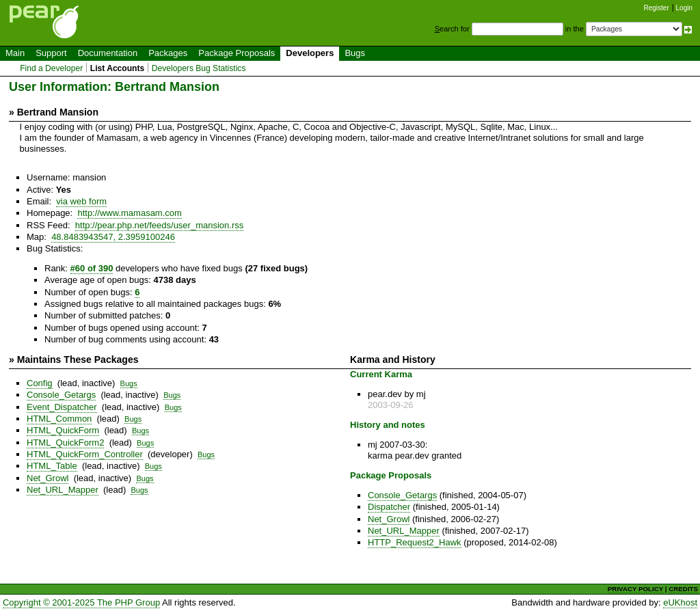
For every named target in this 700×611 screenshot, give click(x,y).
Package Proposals (237, 53)
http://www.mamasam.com (129, 213)
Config (40, 383)
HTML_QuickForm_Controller (85, 454)
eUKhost (680, 602)
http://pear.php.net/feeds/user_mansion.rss (159, 225)
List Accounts (117, 68)
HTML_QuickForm (63, 430)
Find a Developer (51, 68)
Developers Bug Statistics (199, 68)
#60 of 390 (92, 268)
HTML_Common (59, 419)
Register (657, 8)
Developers (310, 53)
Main (15, 53)
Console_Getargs (61, 395)
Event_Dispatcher (62, 407)
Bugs (355, 53)
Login (684, 8)
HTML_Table (52, 466)
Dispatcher (389, 507)
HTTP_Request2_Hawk (415, 542)
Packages (168, 53)
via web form (81, 201)
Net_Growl (48, 478)
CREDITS (683, 589)
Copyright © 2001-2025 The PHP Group (81, 602)
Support (51, 53)
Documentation (108, 53)
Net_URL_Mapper (63, 490)
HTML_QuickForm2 (65, 443)
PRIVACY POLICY (635, 589)
